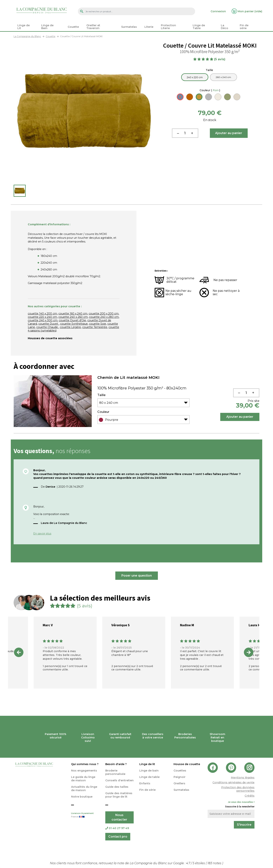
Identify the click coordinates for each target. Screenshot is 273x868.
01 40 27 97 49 (117, 828)
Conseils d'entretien (119, 780)
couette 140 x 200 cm (42, 314)
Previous (19, 652)
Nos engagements (84, 771)
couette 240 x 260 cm (73, 317)
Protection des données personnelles (238, 789)
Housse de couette (187, 764)
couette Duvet (49, 324)
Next (249, 652)
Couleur (210, 90)
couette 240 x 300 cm (43, 320)
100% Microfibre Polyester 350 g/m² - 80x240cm (142, 388)
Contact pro (118, 837)
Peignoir (180, 777)
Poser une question (137, 576)
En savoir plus (42, 534)
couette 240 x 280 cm (104, 317)
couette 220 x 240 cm (42, 317)
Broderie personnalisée (115, 772)
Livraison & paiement (85, 815)
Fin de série (147, 790)
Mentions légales (243, 778)
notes (215, 863)
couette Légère (70, 327)
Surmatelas (181, 790)
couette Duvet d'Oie (72, 320)
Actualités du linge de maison (84, 788)
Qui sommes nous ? (85, 764)
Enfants (145, 783)
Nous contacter (119, 817)
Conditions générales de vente (233, 782)
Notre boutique (82, 797)
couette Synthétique (74, 324)
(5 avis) (220, 59)
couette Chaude (47, 327)
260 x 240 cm (223, 77)
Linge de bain (149, 771)
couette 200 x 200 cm (104, 314)
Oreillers (179, 783)
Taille (210, 70)
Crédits (250, 796)
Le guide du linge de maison (83, 779)
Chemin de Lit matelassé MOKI (128, 378)
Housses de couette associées (50, 338)
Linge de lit (147, 764)
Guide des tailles (117, 787)
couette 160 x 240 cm (73, 314)
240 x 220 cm (195, 77)
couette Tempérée (95, 327)
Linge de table (149, 777)
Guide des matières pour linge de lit (119, 795)
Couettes (180, 771)
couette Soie (98, 324)
